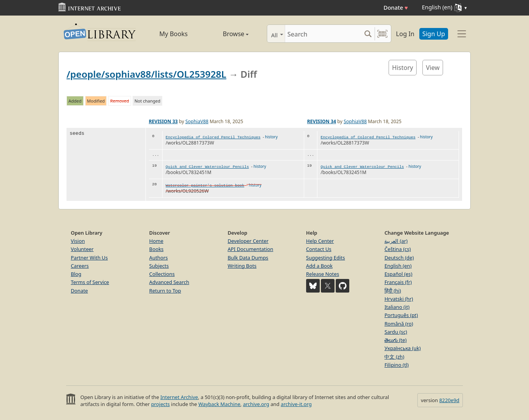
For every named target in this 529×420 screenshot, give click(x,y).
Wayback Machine (219, 404)
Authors (159, 258)
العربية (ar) (396, 241)
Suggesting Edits (326, 258)
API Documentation (250, 249)
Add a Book (319, 266)
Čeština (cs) (398, 249)
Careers (80, 266)
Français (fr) (398, 282)
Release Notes (323, 274)
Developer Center (248, 241)
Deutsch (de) (399, 258)
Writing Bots (242, 266)
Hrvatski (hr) (399, 299)
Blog (76, 274)
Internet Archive (179, 397)
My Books (174, 34)
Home (156, 241)
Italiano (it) (397, 307)
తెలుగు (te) (395, 340)
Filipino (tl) (396, 365)
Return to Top (165, 291)
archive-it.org (296, 404)
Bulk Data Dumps (248, 258)
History (403, 68)
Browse (227, 34)
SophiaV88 (197, 121)
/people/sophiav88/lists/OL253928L (146, 74)
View (433, 68)
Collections (162, 274)
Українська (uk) (402, 348)
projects (160, 404)
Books (157, 249)
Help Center (320, 241)
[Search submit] (368, 34)
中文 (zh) (394, 357)
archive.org (256, 404)
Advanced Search (169, 282)
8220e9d (449, 400)
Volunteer (82, 249)
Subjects (159, 266)
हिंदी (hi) (392, 291)
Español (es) (398, 274)
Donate (396, 8)
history (271, 137)
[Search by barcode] (382, 34)
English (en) (398, 266)
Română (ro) (399, 324)
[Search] (323, 34)
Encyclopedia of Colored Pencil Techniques (213, 137)
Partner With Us (89, 258)
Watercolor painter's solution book (205, 186)
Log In (405, 34)
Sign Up (434, 34)
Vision (78, 241)
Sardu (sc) (396, 332)
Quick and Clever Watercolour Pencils (207, 167)
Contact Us (319, 249)
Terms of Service (90, 282)
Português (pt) (401, 315)
